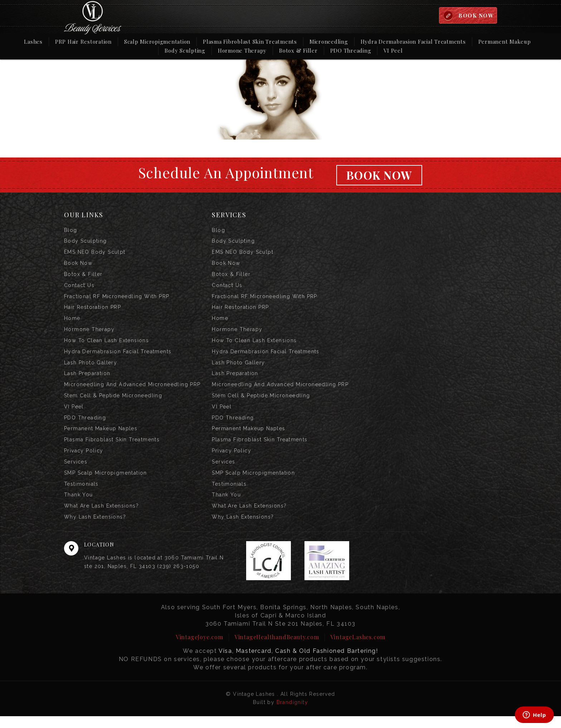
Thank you (79, 506)
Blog (71, 231)
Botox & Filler (298, 51)
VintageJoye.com (199, 649)
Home (72, 322)
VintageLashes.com (358, 649)
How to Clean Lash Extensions (106, 345)
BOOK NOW (475, 15)
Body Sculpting (185, 51)
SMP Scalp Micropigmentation (106, 483)
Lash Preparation (87, 380)
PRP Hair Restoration (83, 42)
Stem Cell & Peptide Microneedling (113, 403)
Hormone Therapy (242, 51)
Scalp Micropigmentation (157, 42)
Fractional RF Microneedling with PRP (117, 300)
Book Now (379, 175)
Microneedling (329, 42)
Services (76, 471)
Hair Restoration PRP (92, 311)
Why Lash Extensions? (95, 529)
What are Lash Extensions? (101, 517)
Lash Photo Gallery (91, 368)
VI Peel (393, 51)
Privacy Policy (84, 460)
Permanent (505, 42)
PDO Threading (351, 51)
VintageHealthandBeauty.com (277, 649)
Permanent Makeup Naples (101, 437)
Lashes (33, 42)
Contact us (79, 288)
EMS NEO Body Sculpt (95, 254)
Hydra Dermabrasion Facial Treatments (413, 42)
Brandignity (292, 714)
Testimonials (81, 494)
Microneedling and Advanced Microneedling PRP (132, 391)
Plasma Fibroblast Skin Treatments (250, 42)
